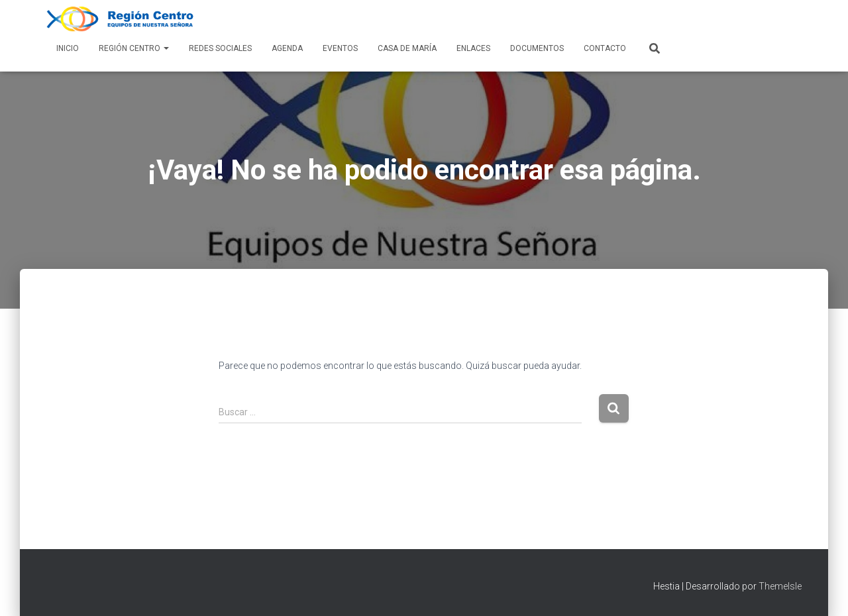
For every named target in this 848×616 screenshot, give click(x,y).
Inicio (68, 48)
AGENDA (287, 48)
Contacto (605, 48)
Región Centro (134, 48)
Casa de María (407, 48)
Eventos (340, 48)
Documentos (537, 48)
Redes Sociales (220, 48)
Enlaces (473, 48)
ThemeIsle (780, 586)
